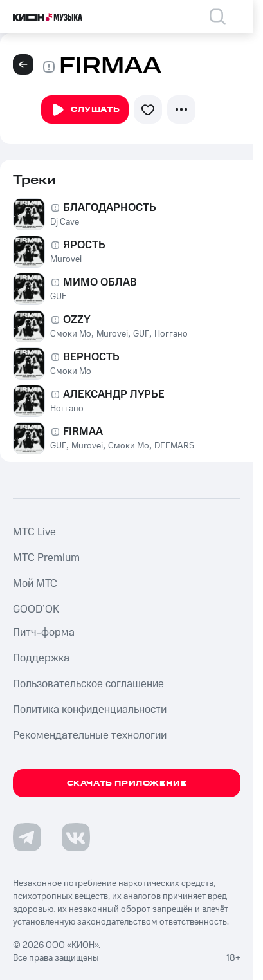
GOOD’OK (36, 609)
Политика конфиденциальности (90, 710)
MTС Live (34, 532)
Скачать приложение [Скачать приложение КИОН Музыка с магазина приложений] (127, 783)
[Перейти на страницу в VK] (76, 837)
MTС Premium (46, 558)
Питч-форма (44, 633)
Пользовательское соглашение (88, 684)
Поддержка (41, 658)
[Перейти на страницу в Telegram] (27, 837)
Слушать (85, 110)
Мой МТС (35, 584)
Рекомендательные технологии (90, 735)
